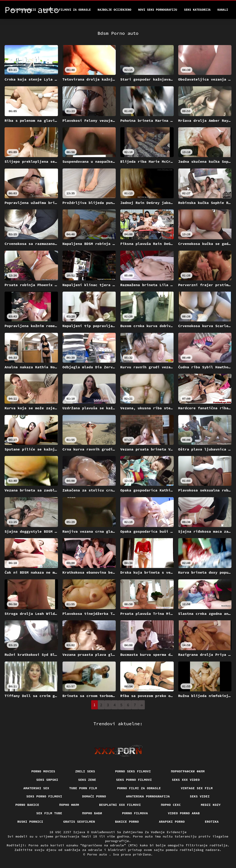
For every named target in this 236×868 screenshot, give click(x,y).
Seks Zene (87, 780)
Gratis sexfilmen (79, 822)
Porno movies (43, 771)
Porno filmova (135, 813)
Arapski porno (172, 822)
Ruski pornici (30, 822)
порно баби (92, 813)
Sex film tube (49, 813)
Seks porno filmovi (134, 780)
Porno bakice (27, 805)
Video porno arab (184, 813)
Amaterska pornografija (148, 796)
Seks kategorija (197, 10)
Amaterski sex (36, 788)
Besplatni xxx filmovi (120, 805)
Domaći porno (94, 796)
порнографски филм (188, 771)
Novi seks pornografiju (158, 10)
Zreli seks (85, 771)
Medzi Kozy (211, 805)
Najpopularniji (24, 10)
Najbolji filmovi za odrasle (67, 10)
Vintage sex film (197, 788)
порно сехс (171, 805)
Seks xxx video (186, 780)
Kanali (223, 10)
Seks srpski (47, 780)
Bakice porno (127, 822)
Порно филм (69, 805)
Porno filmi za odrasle (139, 788)
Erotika (212, 822)
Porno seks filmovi (133, 771)
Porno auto (98, 854)
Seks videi (200, 796)
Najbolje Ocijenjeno (114, 10)
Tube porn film (83, 788)
